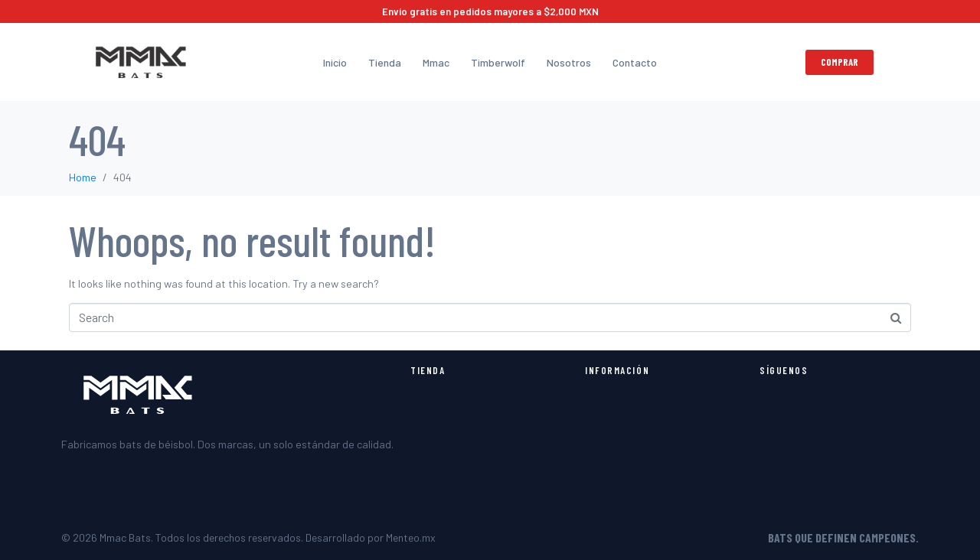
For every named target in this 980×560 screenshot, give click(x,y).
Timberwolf (498, 62)
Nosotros (569, 62)
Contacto (635, 62)
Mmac (436, 62)
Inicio (335, 62)
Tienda (385, 62)
